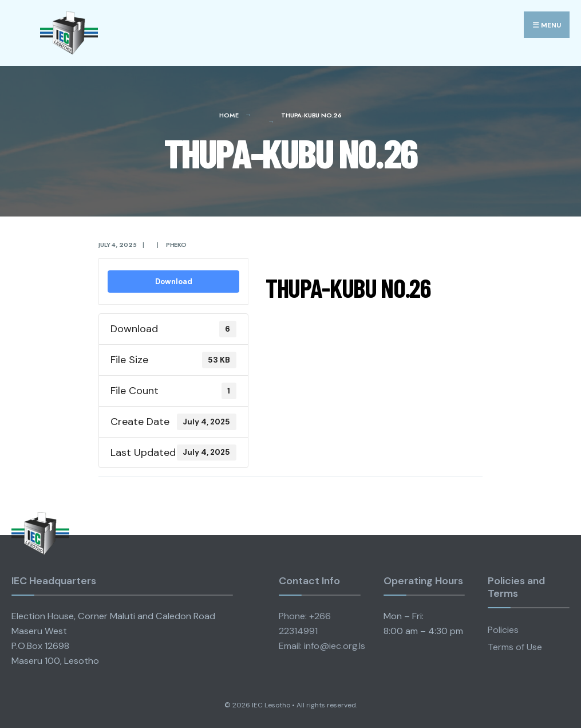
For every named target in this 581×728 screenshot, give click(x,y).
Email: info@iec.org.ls (322, 646)
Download (174, 282)
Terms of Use (515, 647)
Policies (503, 630)
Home (229, 115)
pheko (176, 245)
